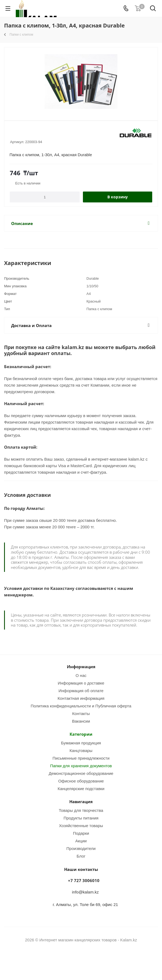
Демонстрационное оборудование (81, 773)
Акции (81, 841)
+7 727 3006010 (84, 880)
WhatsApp (88, 961)
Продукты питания (81, 818)
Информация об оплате (81, 691)
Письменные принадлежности (81, 758)
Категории (81, 734)
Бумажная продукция (81, 743)
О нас (81, 675)
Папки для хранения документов (81, 766)
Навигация (81, 802)
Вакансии (81, 721)
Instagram (74, 961)
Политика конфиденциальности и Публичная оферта (81, 706)
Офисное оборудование (81, 781)
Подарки (81, 833)
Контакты (81, 713)
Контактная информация (81, 698)
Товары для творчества (81, 810)
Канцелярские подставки (81, 788)
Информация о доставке (81, 683)
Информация (81, 667)
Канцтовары (81, 750)
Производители (81, 848)
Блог (81, 856)
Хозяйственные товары (81, 825)
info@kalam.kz (85, 892)
